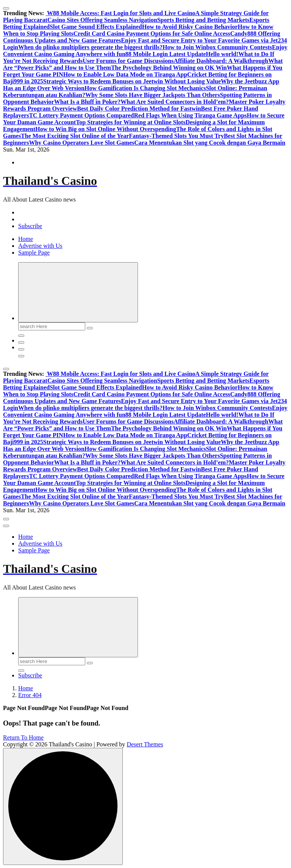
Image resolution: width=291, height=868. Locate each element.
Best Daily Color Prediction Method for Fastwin (139, 109)
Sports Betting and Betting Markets (203, 20)
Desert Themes (145, 744)
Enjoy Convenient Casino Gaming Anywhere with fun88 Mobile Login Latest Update (145, 51)
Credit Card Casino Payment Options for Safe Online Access (152, 34)
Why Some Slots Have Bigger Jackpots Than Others (153, 95)
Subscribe (30, 226)
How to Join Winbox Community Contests (217, 47)
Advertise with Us (40, 246)
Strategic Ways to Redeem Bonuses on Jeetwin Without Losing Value (132, 81)
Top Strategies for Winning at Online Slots (131, 122)
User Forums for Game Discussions (128, 61)
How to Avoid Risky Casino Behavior (190, 27)
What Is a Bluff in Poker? (88, 102)
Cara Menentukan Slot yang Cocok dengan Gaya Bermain (210, 143)
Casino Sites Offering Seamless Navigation (102, 20)
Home (26, 239)
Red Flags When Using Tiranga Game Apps (190, 115)
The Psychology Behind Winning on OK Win (169, 68)
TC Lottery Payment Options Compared (81, 115)
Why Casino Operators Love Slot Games (81, 143)
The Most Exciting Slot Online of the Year (75, 136)
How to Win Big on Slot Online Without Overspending (106, 129)
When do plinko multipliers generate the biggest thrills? (90, 47)
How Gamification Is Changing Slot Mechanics (145, 88)
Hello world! (222, 54)
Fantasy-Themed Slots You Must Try (176, 136)
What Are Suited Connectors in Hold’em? (174, 102)
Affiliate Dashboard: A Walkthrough (221, 61)
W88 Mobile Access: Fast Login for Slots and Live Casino (120, 13)
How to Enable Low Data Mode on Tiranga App (125, 74)
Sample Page (34, 253)
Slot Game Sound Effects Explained (96, 27)
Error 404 (30, 695)
